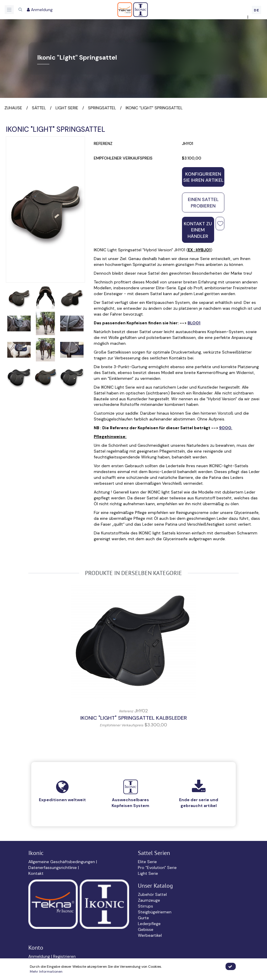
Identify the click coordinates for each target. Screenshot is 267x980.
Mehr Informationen (46, 972)
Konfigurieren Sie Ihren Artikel (203, 177)
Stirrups (145, 906)
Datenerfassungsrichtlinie (53, 868)
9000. (226, 428)
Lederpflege (149, 924)
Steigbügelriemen (155, 912)
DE (256, 10)
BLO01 (194, 323)
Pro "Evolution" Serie (157, 868)
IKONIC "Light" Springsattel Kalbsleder (134, 718)
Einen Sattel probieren (203, 202)
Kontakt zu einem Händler (198, 230)
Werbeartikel (150, 935)
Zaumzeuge (149, 900)
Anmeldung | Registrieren (52, 956)
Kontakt (36, 873)
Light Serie (148, 873)
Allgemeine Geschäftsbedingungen (62, 862)
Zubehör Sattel (152, 894)
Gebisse (146, 929)
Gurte (143, 918)
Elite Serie (147, 862)
